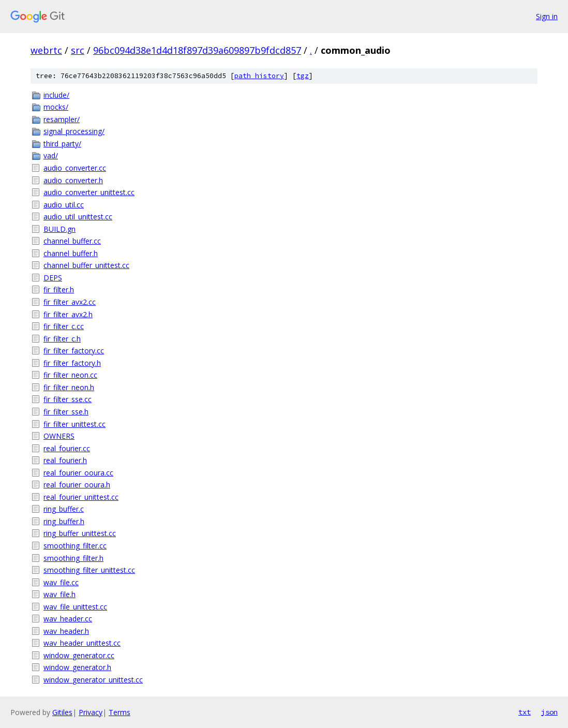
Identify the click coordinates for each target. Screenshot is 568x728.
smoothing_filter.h (73, 558)
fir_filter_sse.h (66, 412)
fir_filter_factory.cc (74, 351)
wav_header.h (66, 631)
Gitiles (62, 712)
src (78, 50)
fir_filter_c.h (62, 339)
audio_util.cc (64, 205)
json (549, 712)
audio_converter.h (73, 180)
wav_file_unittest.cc (75, 607)
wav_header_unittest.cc (82, 643)
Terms (119, 712)
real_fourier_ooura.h (77, 485)
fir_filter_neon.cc (70, 375)
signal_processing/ (74, 131)
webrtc (46, 50)
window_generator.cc (79, 655)
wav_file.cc (61, 582)
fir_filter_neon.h (69, 387)
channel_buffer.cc (72, 241)
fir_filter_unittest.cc (74, 424)
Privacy (91, 712)
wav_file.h (59, 594)
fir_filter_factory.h (72, 363)
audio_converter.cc (75, 168)
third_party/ (62, 144)
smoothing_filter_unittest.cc (89, 570)
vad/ (51, 155)
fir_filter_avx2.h (68, 314)
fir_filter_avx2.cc (70, 302)
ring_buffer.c (64, 509)
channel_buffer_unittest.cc (86, 265)
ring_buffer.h (64, 521)
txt (525, 712)
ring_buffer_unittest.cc (80, 533)
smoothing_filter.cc (75, 546)
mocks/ (56, 107)
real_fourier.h (65, 460)
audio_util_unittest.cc (78, 217)
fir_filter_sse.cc (68, 399)
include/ (56, 95)
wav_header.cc (68, 619)
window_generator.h (77, 667)
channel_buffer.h (71, 253)
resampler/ (62, 119)
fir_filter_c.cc (64, 326)
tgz (303, 76)
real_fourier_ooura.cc (78, 473)
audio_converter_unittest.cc (89, 192)
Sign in (547, 16)
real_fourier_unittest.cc (81, 497)
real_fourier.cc (67, 448)
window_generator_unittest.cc (93, 680)
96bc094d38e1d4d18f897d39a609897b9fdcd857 (197, 50)
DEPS (53, 278)
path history (259, 76)
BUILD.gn (59, 229)
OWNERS (59, 436)
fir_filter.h (59, 289)
